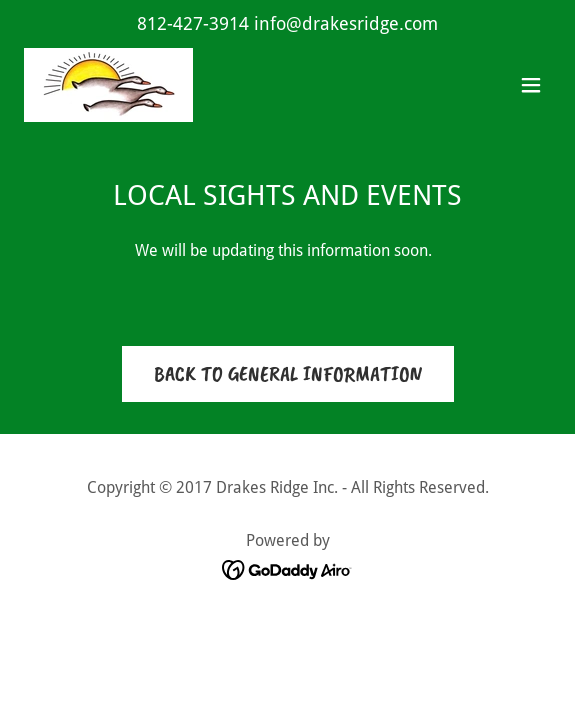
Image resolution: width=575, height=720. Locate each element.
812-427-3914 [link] (193, 23)
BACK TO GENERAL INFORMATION (288, 374)
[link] (108, 85)
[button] (531, 85)
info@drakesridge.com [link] (346, 23)
